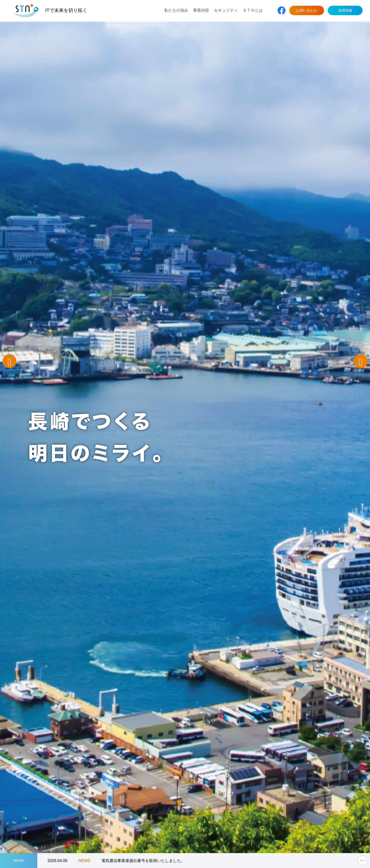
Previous (9, 361)
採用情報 (345, 10)
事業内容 (201, 10)
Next (360, 361)
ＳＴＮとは (253, 10)
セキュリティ (226, 10)
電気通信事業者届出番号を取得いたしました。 (143, 861)
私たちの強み (176, 10)
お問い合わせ (307, 10)
